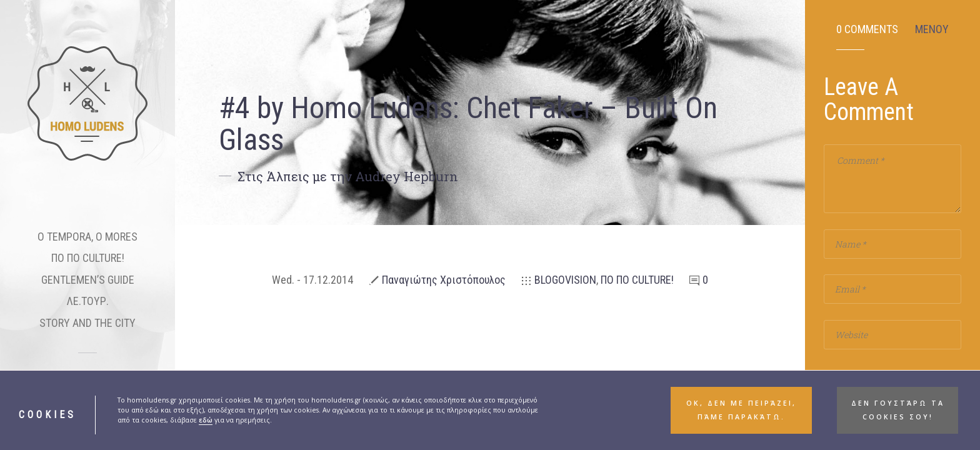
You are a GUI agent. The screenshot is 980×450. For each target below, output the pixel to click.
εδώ (206, 430)
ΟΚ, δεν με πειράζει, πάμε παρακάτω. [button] (741, 419)
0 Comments (867, 29)
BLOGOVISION (565, 280)
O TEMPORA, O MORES (87, 237)
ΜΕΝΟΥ (932, 29)
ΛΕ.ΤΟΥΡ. (88, 301)
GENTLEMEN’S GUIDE (88, 280)
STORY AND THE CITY (87, 323)
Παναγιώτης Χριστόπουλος (444, 280)
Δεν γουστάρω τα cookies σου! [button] (898, 419)
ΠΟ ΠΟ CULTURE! (88, 258)
